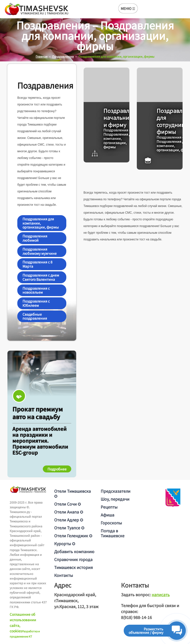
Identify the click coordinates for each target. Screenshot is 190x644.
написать (161, 594)
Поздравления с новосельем (36, 290)
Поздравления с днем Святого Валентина (41, 277)
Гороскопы (111, 523)
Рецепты (109, 507)
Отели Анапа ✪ (69, 512)
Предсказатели (116, 491)
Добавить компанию (74, 551)
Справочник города (73, 559)
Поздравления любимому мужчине (40, 251)
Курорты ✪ (65, 543)
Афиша (107, 515)
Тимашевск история (73, 567)
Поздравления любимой (35, 238)
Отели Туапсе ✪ (69, 528)
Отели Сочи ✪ (68, 504)
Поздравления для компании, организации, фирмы (41, 223)
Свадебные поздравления (35, 316)
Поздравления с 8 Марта (37, 264)
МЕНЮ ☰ (128, 8)
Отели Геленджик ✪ (73, 536)
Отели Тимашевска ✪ (72, 493)
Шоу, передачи (115, 499)
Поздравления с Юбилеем (36, 303)
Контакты (64, 575)
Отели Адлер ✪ (69, 520)
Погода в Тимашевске (113, 533)
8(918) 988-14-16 (136, 617)
